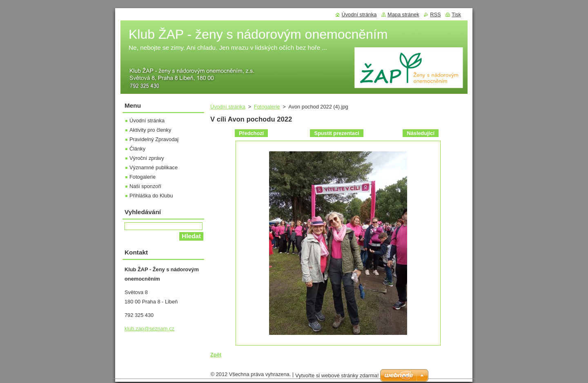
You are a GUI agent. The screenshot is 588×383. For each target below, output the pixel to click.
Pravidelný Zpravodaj (154, 139)
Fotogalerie (267, 107)
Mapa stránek (403, 14)
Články (137, 149)
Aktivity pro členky (150, 130)
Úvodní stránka (228, 107)
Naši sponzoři (145, 186)
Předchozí (251, 133)
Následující (421, 133)
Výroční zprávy (147, 158)
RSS (435, 14)
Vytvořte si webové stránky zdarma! (337, 377)
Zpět (216, 355)
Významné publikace (154, 167)
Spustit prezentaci (336, 133)
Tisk (456, 14)
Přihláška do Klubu (151, 196)
